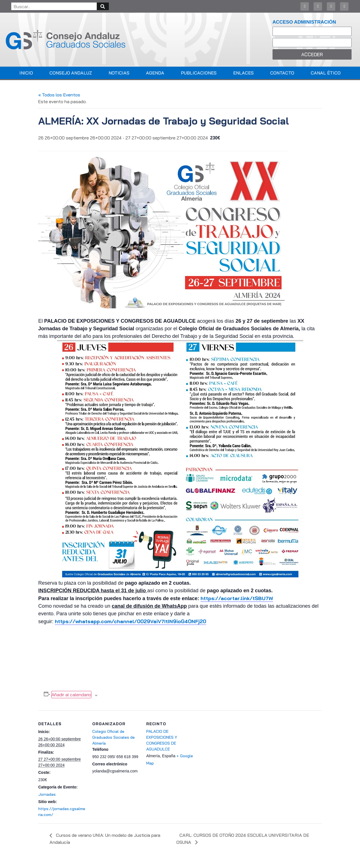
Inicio (26, 73)
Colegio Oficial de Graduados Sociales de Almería (113, 737)
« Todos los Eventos (59, 95)
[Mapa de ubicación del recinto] (230, 749)
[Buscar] (103, 6)
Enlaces (243, 73)
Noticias (119, 73)
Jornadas (47, 794)
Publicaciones (199, 73)
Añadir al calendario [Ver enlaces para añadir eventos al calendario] (71, 695)
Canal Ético (326, 73)
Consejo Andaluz (71, 73)
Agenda (155, 73)
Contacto (282, 73)
